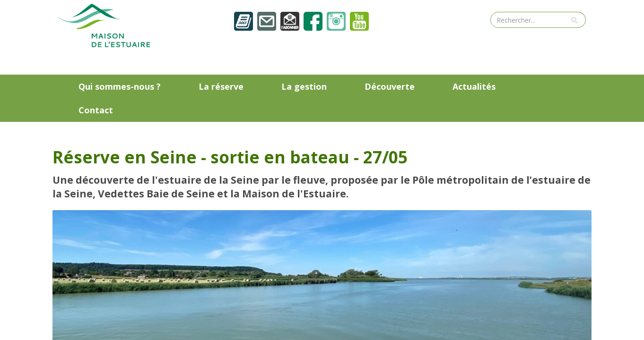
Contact (96, 110)
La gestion (304, 86)
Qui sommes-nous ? (120, 86)
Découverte (390, 86)
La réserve (221, 86)
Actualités (474, 86)
